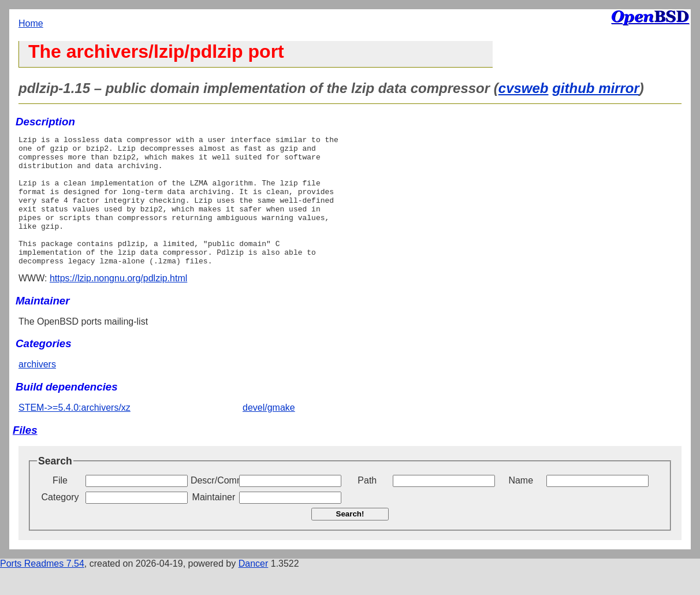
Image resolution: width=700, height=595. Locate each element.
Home (31, 23)
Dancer (254, 590)
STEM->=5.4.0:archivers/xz (75, 434)
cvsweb (524, 88)
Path (367, 506)
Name (521, 506)
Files (25, 456)
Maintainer (214, 523)
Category (60, 523)
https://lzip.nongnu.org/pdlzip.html (118, 304)
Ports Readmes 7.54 (42, 590)
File (60, 506)
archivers (37, 390)
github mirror (596, 88)
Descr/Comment (214, 506)
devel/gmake (269, 434)
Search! (350, 540)
